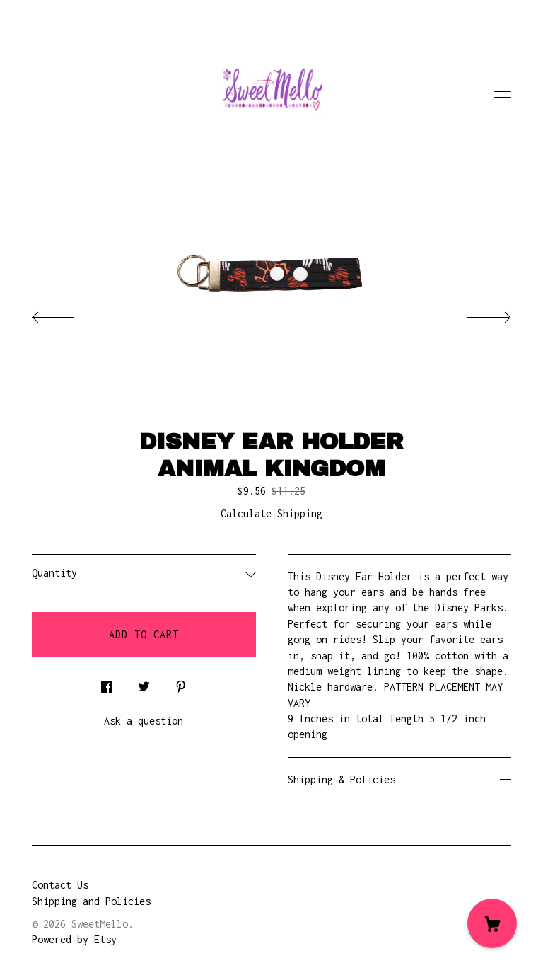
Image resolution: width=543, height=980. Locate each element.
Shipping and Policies (91, 901)
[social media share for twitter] (144, 683)
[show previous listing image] (67, 313)
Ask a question (144, 721)
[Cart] (492, 923)
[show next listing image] (476, 313)
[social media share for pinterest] (181, 683)
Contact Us (60, 885)
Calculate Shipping (271, 513)
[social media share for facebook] (107, 683)
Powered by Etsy (74, 939)
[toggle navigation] (503, 92)
